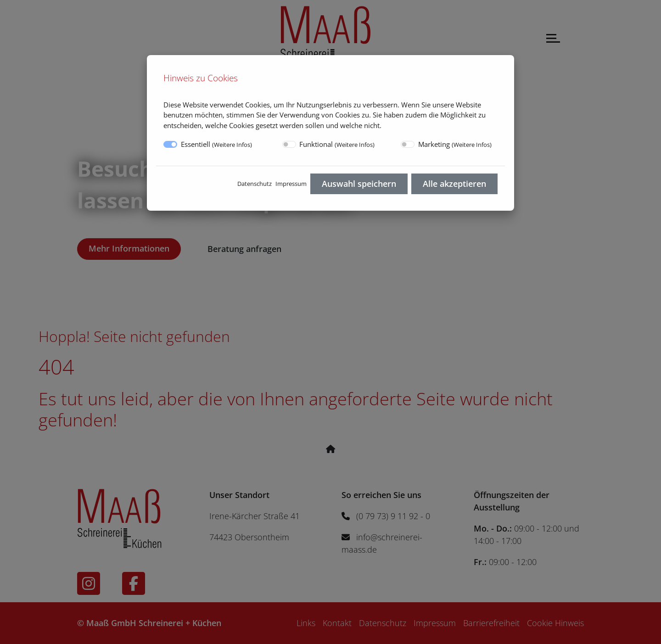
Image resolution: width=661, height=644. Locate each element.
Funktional (337, 144)
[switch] (289, 144)
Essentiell (216, 144)
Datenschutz (255, 184)
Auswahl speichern (359, 184)
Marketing (455, 144)
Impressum (291, 184)
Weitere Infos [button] (232, 145)
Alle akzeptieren (454, 184)
